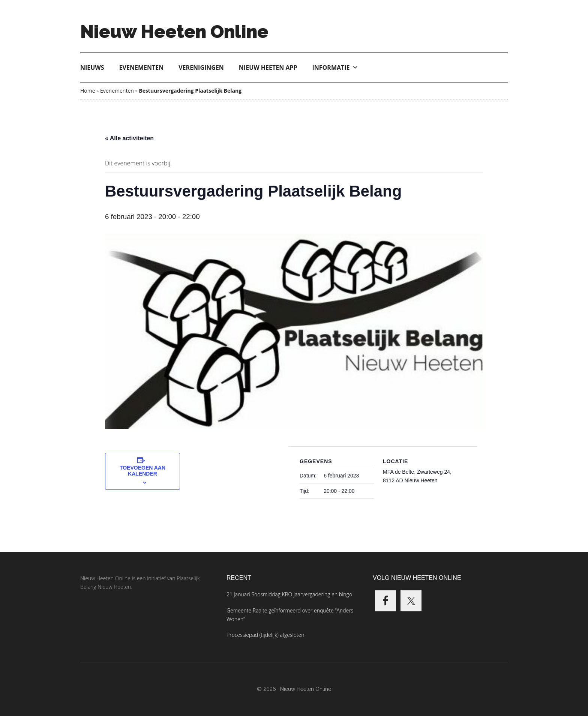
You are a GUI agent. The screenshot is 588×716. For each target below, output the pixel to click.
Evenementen (142, 68)
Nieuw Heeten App (268, 68)
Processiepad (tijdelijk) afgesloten (265, 635)
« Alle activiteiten (129, 138)
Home (88, 91)
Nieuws (92, 68)
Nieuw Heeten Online (174, 32)
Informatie (335, 68)
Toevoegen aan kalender (142, 471)
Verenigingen (201, 68)
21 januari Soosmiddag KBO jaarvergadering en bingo (289, 594)
